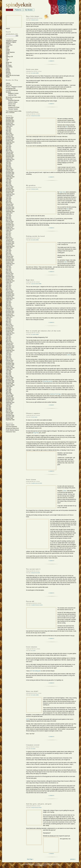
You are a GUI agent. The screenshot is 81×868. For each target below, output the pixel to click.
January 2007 (9, 414)
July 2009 (8, 371)
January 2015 (9, 275)
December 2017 (10, 225)
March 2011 (9, 342)
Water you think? (32, 691)
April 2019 (8, 201)
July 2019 (8, 197)
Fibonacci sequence (33, 413)
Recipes (8, 70)
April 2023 (8, 132)
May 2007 (8, 408)
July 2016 (8, 249)
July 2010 (8, 353)
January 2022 (9, 154)
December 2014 (10, 277)
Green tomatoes (32, 647)
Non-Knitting (9, 67)
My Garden (9, 65)
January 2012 (9, 327)
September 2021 (10, 159)
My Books (29, 10)
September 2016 (10, 246)
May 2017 (8, 235)
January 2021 (9, 171)
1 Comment (51, 405)
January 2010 (9, 362)
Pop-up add (30, 601)
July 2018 (8, 214)
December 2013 (10, 294)
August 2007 (9, 404)
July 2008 (8, 388)
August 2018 (9, 213)
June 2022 (9, 146)
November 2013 (10, 295)
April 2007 (8, 410)
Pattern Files (9, 99)
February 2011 (10, 343)
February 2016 (10, 256)
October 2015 (9, 262)
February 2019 (10, 204)
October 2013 (9, 297)
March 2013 (9, 307)
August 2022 (9, 144)
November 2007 (10, 400)
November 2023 (10, 122)
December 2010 (10, 346)
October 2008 (9, 384)
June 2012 (9, 320)
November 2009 (10, 365)
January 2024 (9, 119)
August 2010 (9, 352)
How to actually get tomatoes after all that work (43, 331)
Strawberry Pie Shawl (14, 107)
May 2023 (8, 130)
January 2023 (9, 136)
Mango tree (9, 62)
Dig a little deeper (33, 16)
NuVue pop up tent (48, 381)
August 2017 (9, 230)
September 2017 (10, 229)
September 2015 (10, 264)
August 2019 (9, 196)
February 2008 (10, 395)
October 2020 (9, 175)
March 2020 (9, 185)
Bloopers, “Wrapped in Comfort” (14, 87)
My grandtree (31, 185)
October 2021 (9, 158)
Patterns (18, 10)
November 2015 (10, 261)
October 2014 (9, 279)
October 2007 (9, 401)
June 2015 (9, 268)
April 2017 (8, 236)
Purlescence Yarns (11, 432)
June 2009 (9, 372)
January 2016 (9, 258)
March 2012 (9, 324)
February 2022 (10, 152)
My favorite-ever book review (13, 97)
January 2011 (9, 345)
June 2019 (9, 198)
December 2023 (10, 120)
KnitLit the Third (12, 95)
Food (7, 48)
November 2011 (10, 330)
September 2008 (10, 385)
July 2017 (8, 232)
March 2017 (9, 238)
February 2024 (10, 117)
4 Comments (51, 177)
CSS (59, 865)
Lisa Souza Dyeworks (11, 427)
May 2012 (8, 321)
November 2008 (10, 382)
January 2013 (9, 310)
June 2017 (9, 233)
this (67, 127)
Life (7, 58)
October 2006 (9, 418)
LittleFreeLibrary (32, 112)
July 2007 (8, 405)
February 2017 (10, 239)
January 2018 (9, 223)
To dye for (8, 74)
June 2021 (9, 164)
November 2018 (10, 209)
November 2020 (10, 174)
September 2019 (10, 194)
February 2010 (10, 361)
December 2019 (10, 190)
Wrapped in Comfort (13, 93)
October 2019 (9, 193)
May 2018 (8, 217)
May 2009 (8, 374)
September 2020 (10, 177)
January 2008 (9, 397)
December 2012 (10, 311)
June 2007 (9, 407)
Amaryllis (8, 44)
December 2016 (10, 242)
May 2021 (8, 165)
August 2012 (9, 317)
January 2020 (9, 188)
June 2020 (9, 181)
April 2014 (8, 288)
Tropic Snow (62, 192)
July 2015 (8, 266)
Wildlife (8, 77)
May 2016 (8, 252)
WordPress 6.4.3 (43, 866)
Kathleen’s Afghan (13, 102)
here (66, 262)
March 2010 (9, 359)
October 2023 (9, 123)
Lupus (7, 60)
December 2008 (10, 381)
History (8, 54)
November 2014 (10, 278)
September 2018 (10, 212)
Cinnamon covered (33, 745)
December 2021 (10, 155)
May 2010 (8, 356)
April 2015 (8, 271)
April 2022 (8, 149)
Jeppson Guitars (10, 425)
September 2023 (10, 125)
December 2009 (10, 363)
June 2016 (9, 251)
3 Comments (51, 104)
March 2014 (9, 290)
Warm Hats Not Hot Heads (13, 75)
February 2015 (10, 274)
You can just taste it (33, 569)
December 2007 (10, 398)
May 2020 (8, 183)
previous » (73, 859)
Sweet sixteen (31, 480)
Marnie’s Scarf (12, 104)
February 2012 (10, 326)
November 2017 (10, 226)
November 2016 (10, 243)
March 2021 (9, 168)
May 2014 (8, 287)
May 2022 (8, 148)
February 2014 (10, 291)
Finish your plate (32, 69)
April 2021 (8, 167)
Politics (8, 68)
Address (8, 83)
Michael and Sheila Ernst (12, 428)
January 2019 (9, 206)
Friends (8, 49)
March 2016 (9, 255)
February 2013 (10, 308)
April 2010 (8, 358)
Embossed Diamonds (14, 100)
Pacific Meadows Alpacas (12, 430)
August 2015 (9, 265)
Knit (7, 55)
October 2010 (9, 349)
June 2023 (9, 129)
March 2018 (9, 220)
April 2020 (8, 184)
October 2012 (9, 314)
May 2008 (8, 391)
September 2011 (10, 333)
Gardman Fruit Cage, (56, 394)
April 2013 (8, 306)
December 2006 (10, 415)
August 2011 (9, 334)
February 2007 (10, 413)
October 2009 (9, 366)
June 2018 (9, 216)
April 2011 (8, 340)
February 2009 (10, 378)
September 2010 (10, 350)
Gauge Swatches (10, 52)
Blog (9, 10)
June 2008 (9, 389)
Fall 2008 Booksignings (12, 90)
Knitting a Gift (9, 57)
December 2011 (10, 329)
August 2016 (9, 248)
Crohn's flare (9, 45)
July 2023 (8, 128)
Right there (30, 280)
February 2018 (10, 222)
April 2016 (8, 253)
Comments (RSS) (38, 865)
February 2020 (10, 187)
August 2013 (9, 300)
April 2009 (8, 375)
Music (7, 64)
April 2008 (8, 392)
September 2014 (10, 281)
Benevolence (45, 864)
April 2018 (8, 219)
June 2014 (9, 285)
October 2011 (9, 332)
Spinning (8, 73)
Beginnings (9, 85)
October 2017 (9, 227)
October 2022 (9, 141)
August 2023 (9, 126)
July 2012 (8, 319)
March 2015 (9, 272)
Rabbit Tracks (12, 106)
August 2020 (9, 178)
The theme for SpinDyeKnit (29, 864)
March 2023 (9, 133)
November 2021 (10, 157)
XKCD (28, 719)
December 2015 (10, 259)
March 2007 (9, 411)
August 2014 (9, 282)
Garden (8, 51)
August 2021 (9, 161)
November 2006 (10, 417)
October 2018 (9, 210)
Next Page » (30, 859)
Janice (69, 355)
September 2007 (10, 402)
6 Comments (51, 471)
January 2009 (9, 379)
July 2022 (8, 145)
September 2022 (10, 142)
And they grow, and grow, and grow (39, 804)
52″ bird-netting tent (35, 671)
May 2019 (8, 200)
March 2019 (9, 203)
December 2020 (10, 172)
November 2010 (10, 347)
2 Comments (51, 61)
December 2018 (10, 207)
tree (68, 209)
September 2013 (10, 298)
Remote (8, 71)
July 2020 (8, 180)
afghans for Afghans (11, 42)
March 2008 (9, 394)
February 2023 (10, 135)
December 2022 (10, 138)
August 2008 (9, 387)
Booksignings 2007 (11, 89)
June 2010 (9, 355)
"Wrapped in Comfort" (11, 41)
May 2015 (8, 269)
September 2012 (10, 316)
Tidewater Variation (13, 109)
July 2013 (8, 301)
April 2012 (8, 323)
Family (8, 46)
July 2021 (8, 162)
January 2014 (9, 293)
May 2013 (8, 304)
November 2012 (10, 313)
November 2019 (10, 191)
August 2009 (9, 369)
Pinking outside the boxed (35, 236)
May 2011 (8, 339)
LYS (7, 61)
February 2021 (10, 170)
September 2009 (10, 368)
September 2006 (10, 420)
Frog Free (36, 433)
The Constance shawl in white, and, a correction (14, 112)
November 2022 (10, 139)
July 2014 (8, 284)
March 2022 (9, 151)
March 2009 (9, 376)
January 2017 (9, 240)
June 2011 (9, 337)
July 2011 (8, 336)
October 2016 (9, 245)
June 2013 (9, 303)
